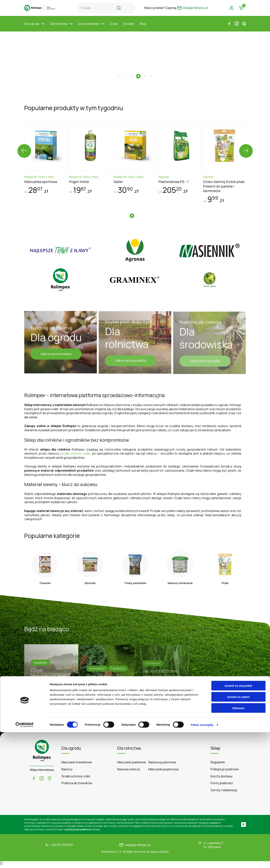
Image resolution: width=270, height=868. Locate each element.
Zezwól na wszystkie (238, 821)
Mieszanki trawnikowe (77, 765)
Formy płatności (222, 786)
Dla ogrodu (34, 27)
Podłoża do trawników (77, 786)
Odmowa (238, 844)
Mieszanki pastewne (132, 765)
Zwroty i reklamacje (224, 793)
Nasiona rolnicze (129, 772)
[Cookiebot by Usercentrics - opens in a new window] (25, 861)
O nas (114, 27)
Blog (143, 27)
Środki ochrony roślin (76, 779)
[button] (119, 67)
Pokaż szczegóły (202, 861)
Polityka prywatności (225, 772)
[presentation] (24, 142)
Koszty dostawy (221, 779)
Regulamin (218, 765)
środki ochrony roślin (76, 450)
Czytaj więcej (135, 723)
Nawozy (67, 772)
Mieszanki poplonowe (164, 772)
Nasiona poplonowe (162, 765)
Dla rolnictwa (61, 27)
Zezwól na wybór (238, 833)
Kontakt (129, 27)
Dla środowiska (91, 27)
